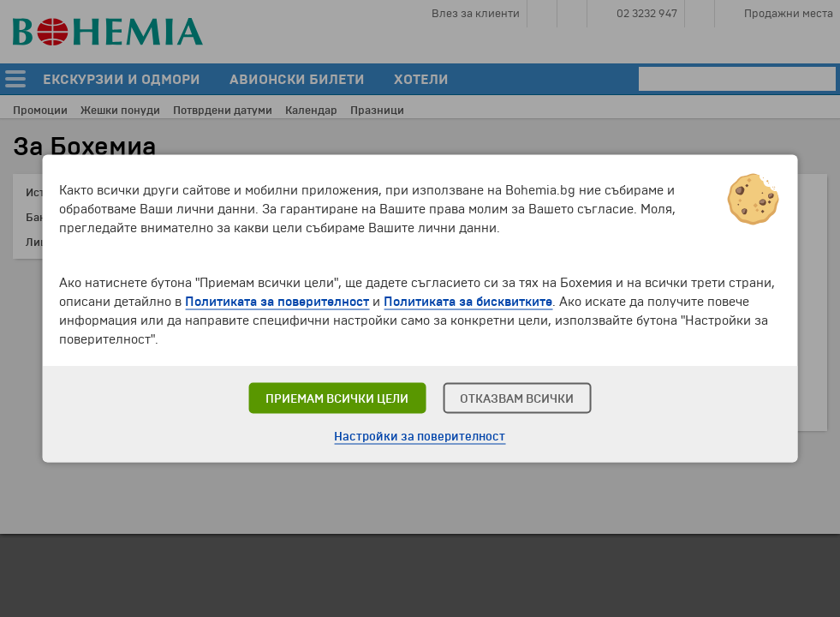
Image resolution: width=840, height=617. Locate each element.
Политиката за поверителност (277, 302)
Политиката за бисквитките (468, 302)
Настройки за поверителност (420, 437)
